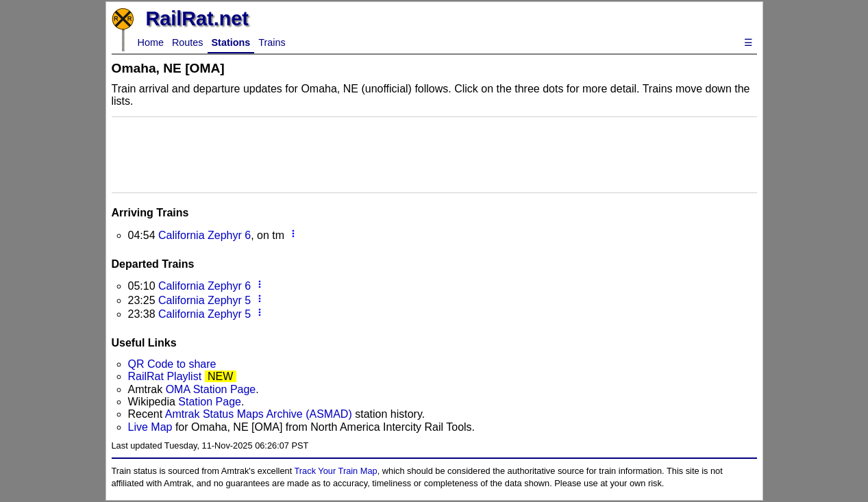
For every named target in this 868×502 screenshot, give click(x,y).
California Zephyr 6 (204, 235)
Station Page (210, 402)
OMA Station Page (211, 389)
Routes (188, 42)
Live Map (152, 427)
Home (151, 42)
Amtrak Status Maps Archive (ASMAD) (259, 414)
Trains (272, 42)
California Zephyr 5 (204, 300)
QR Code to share (172, 364)
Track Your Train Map (336, 471)
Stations (231, 42)
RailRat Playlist (165, 376)
